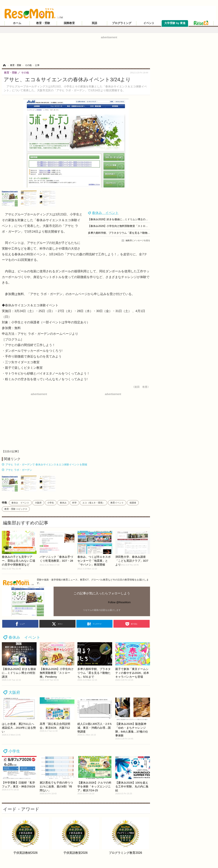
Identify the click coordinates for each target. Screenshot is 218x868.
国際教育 (69, 23)
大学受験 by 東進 (175, 23)
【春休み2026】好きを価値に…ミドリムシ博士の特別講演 (122, 219)
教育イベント (117, 503)
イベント (149, 23)
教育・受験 (43, 23)
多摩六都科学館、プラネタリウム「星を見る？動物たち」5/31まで (127, 233)
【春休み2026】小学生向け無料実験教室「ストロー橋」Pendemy (126, 226)
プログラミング (122, 23)
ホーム (17, 23)
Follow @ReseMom (119, 602)
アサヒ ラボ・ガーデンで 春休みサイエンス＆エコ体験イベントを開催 (46, 464)
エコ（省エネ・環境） (93, 503)
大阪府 (38, 503)
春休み (63, 503)
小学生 (51, 503)
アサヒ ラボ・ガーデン (19, 470)
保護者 (133, 503)
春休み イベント (105, 213)
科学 (74, 503)
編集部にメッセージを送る (138, 240)
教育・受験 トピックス (16, 509)
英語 (94, 23)
